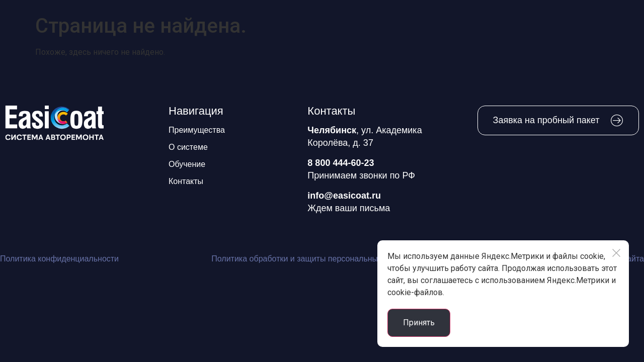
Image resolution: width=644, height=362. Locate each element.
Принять (419, 323)
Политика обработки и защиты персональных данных (312, 259)
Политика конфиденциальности (59, 259)
